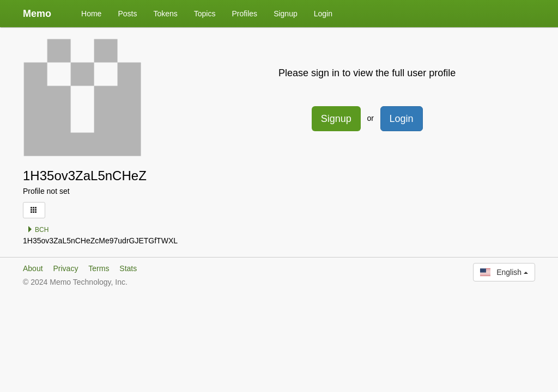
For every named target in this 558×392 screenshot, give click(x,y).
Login (323, 14)
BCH (38, 230)
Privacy (65, 268)
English (504, 272)
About (33, 268)
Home (91, 14)
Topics (205, 14)
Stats (128, 268)
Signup (286, 14)
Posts (127, 14)
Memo (37, 14)
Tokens (165, 14)
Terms (99, 268)
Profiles (244, 14)
